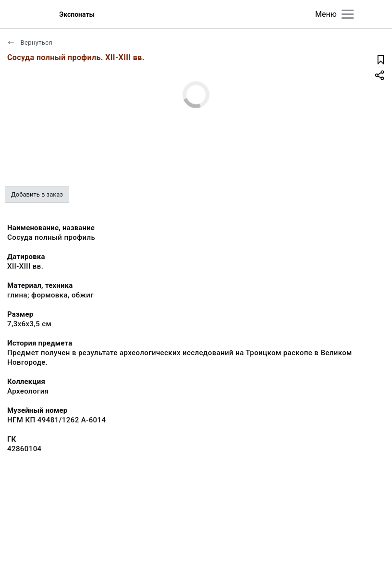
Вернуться (30, 43)
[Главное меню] (348, 14)
